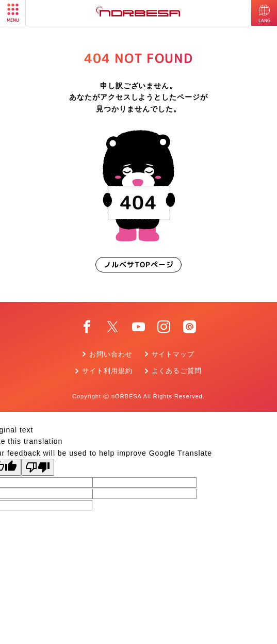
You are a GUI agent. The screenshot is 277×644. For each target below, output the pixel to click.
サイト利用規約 (107, 371)
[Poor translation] (38, 467)
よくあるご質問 (177, 371)
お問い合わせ (111, 354)
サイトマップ (173, 354)
